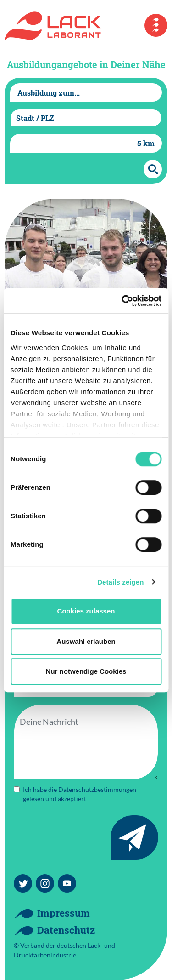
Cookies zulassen (86, 611)
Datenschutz (66, 930)
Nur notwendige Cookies (86, 671)
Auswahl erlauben (86, 641)
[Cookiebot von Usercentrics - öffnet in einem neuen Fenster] (122, 301)
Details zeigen (120, 582)
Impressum (64, 913)
